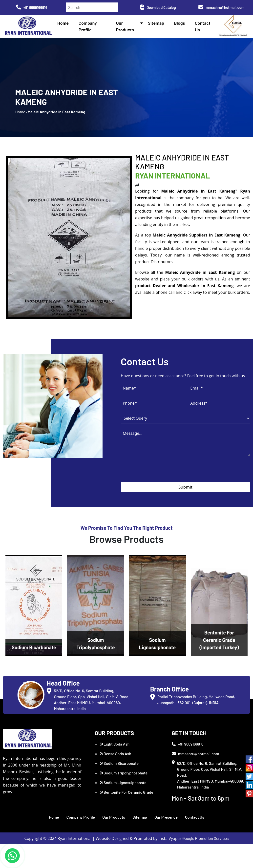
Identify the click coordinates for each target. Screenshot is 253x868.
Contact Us (195, 817)
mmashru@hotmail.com (221, 7)
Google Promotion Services (206, 838)
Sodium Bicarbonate (119, 763)
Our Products (114, 817)
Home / (21, 112)
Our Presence (166, 817)
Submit (185, 487)
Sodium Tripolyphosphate (124, 773)
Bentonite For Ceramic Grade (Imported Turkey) (126, 795)
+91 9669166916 (32, 7)
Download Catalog (158, 7)
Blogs (179, 23)
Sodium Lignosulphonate (123, 782)
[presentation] (158, 472)
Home (63, 23)
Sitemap (156, 23)
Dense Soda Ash (115, 754)
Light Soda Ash (115, 744)
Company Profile (81, 817)
